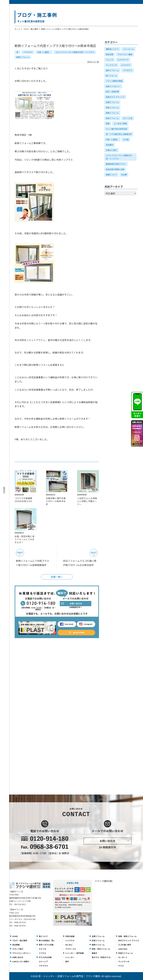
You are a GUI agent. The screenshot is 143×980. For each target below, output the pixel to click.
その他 (126, 139)
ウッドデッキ (111, 65)
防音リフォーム (112, 108)
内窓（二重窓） (44, 52)
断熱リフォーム (23, 57)
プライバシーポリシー (21, 953)
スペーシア (43, 961)
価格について (111, 175)
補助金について (112, 49)
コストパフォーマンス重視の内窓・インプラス (75, 52)
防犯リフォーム (112, 118)
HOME (15, 936)
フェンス (110, 60)
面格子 (94, 953)
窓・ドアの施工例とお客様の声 (119, 134)
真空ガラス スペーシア (115, 97)
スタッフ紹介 (18, 949)
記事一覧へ (57, 577)
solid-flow (123, 949)
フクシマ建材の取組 (114, 81)
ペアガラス (28, 52)
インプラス (70, 940)
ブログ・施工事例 (31, 29)
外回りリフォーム (126, 953)
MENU (4, 490)
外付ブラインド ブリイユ (129, 940)
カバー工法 (128, 118)
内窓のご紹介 (111, 150)
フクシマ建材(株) (104, 881)
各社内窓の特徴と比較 (115, 169)
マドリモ (42, 949)
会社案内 (110, 145)
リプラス (42, 953)
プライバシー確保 (125, 54)
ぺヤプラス (43, 966)
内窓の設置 (70, 936)
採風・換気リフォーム (127, 936)
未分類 (124, 175)
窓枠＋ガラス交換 (46, 945)
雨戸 (67, 961)
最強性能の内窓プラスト (116, 164)
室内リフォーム (112, 70)
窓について (43, 936)
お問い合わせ (18, 957)
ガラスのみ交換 (45, 957)
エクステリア (123, 60)
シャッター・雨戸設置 (74, 953)
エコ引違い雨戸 (125, 945)
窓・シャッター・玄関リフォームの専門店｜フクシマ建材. (69, 976)
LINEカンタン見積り (21, 961)
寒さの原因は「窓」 (47, 940)
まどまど (69, 945)
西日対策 (110, 54)
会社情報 (16, 945)
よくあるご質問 (120, 123)
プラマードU (71, 949)
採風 (108, 123)
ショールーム (129, 49)
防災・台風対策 (112, 92)
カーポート (123, 957)
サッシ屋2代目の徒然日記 (117, 129)
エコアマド (126, 65)
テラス (121, 966)
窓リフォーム (111, 76)
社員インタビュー (113, 86)
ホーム (17, 29)
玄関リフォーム (112, 102)
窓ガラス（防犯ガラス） (102, 957)
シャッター (70, 957)
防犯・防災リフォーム (101, 949)
